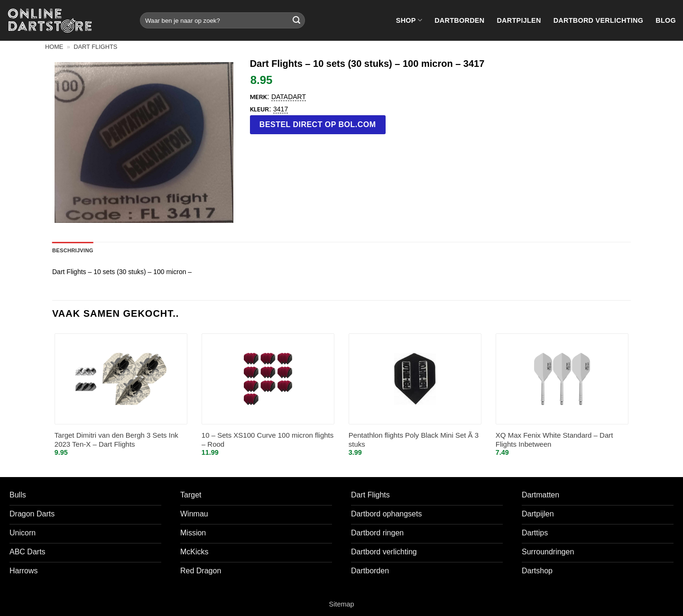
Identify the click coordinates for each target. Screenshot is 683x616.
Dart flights (95, 47)
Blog (666, 20)
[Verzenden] (296, 20)
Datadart (289, 97)
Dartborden (459, 20)
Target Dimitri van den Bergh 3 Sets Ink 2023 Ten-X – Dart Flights (116, 440)
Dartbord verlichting (599, 20)
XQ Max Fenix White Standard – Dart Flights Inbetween (554, 440)
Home (54, 47)
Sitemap (342, 604)
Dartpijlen (519, 20)
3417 (281, 109)
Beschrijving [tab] (73, 250)
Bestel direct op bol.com (318, 124)
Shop (409, 20)
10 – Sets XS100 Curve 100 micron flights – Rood (268, 440)
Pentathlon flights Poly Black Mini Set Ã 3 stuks (414, 440)
